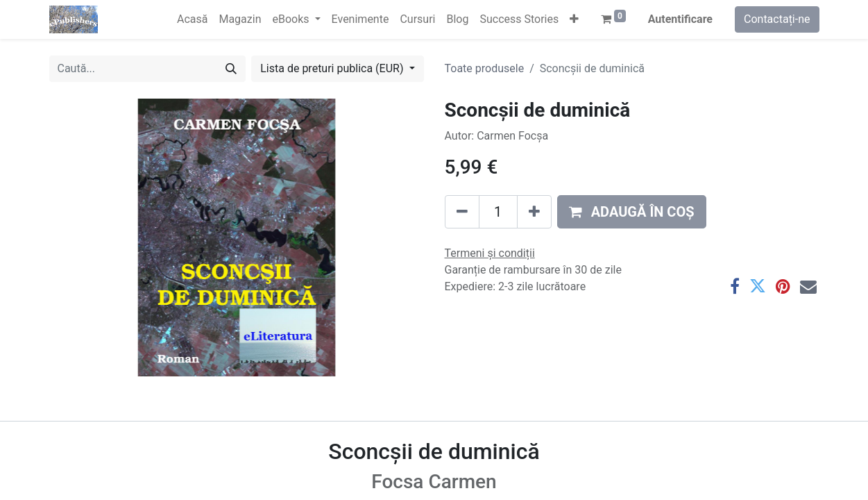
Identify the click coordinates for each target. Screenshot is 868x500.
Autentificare (680, 19)
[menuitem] (192, 19)
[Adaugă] (534, 212)
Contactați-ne (777, 19)
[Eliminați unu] (462, 212)
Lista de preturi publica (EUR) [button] (333, 68)
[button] (574, 19)
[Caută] (231, 69)
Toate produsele (485, 68)
